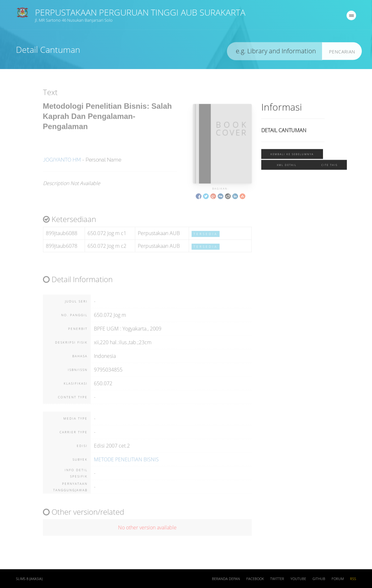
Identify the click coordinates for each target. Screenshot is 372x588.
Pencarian (342, 53)
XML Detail (287, 166)
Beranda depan (226, 579)
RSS (353, 579)
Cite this (330, 166)
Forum (338, 579)
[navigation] (351, 17)
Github (319, 579)
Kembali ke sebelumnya (292, 155)
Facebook (255, 579)
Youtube (298, 579)
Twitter (277, 579)
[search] (275, 53)
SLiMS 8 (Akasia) (29, 579)
